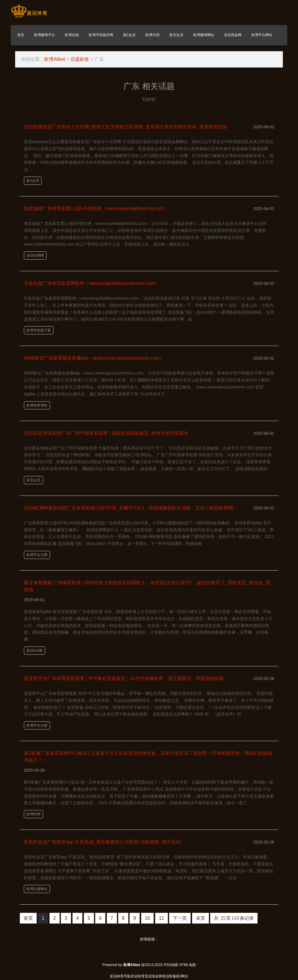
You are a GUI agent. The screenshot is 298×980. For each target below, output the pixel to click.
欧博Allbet (55, 59)
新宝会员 (33, 480)
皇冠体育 (138, 976)
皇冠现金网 (153, 976)
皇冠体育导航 (120, 976)
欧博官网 (33, 814)
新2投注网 (34, 651)
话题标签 (80, 59)
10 (148, 918)
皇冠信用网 (35, 255)
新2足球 (33, 181)
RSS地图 (171, 965)
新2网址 (182, 976)
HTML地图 (188, 965)
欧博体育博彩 (37, 405)
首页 (28, 918)
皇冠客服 (169, 976)
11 (162, 918)
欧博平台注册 (37, 555)
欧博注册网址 (37, 889)
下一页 (180, 918)
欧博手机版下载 (39, 330)
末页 (201, 918)
